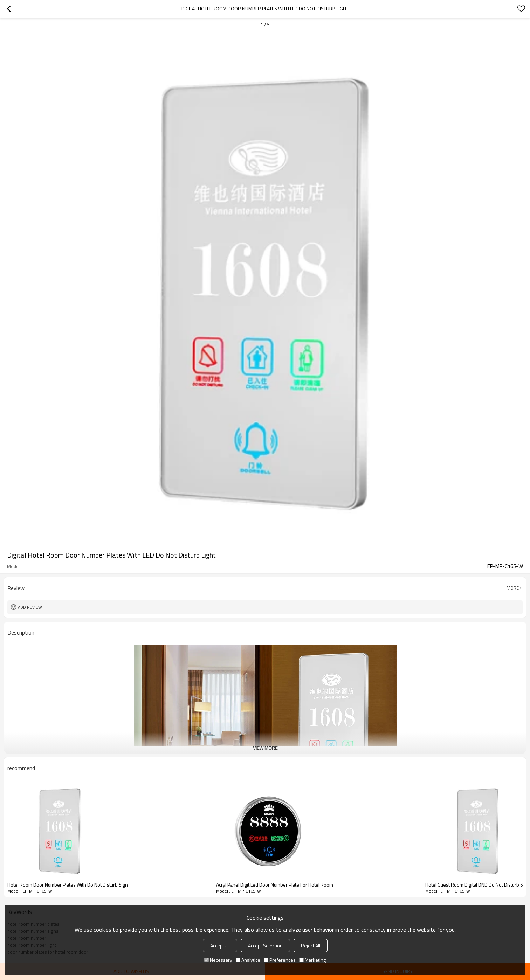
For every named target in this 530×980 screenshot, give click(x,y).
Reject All (311, 946)
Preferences (280, 960)
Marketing (312, 960)
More (513, 588)
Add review (30, 607)
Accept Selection (265, 946)
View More (265, 748)
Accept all (220, 946)
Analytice (248, 960)
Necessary (218, 960)
